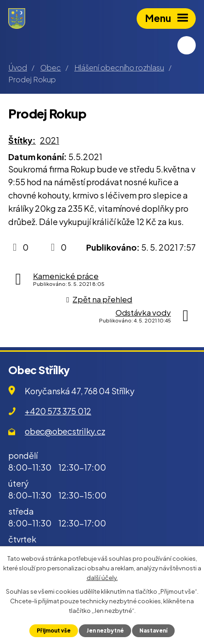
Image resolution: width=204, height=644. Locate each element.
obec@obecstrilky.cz (65, 431)
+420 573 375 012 (58, 411)
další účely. (102, 577)
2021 (50, 140)
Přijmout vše (54, 631)
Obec (51, 67)
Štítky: (22, 140)
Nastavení (153, 631)
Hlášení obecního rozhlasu (119, 67)
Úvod (18, 67)
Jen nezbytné (105, 631)
